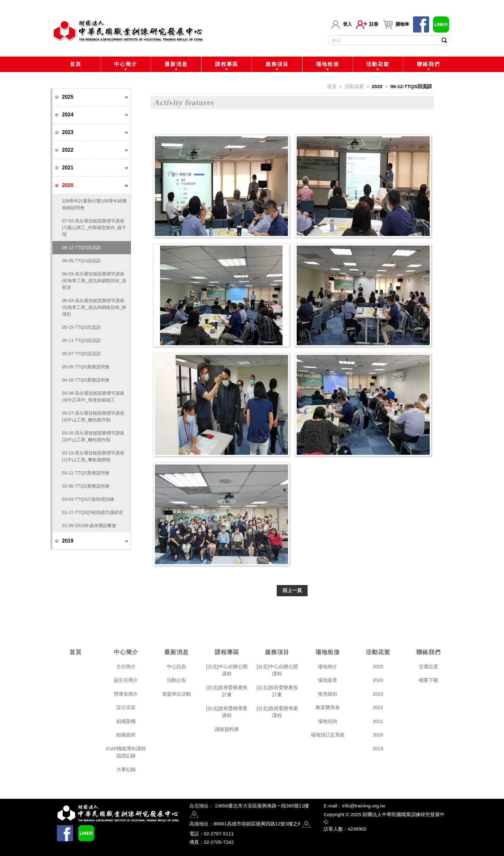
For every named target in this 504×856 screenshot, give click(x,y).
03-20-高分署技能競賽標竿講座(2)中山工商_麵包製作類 (93, 436)
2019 (378, 748)
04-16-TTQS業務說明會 (86, 380)
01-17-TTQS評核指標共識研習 (93, 512)
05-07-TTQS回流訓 (81, 354)
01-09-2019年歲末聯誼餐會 (89, 526)
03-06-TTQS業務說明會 (86, 486)
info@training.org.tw (364, 806)
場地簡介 (328, 667)
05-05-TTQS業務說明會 (86, 367)
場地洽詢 (328, 721)
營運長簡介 (126, 694)
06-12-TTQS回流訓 (81, 248)
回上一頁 (292, 590)
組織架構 (126, 721)
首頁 (76, 64)
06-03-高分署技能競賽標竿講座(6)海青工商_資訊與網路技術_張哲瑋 (94, 281)
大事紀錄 (126, 769)
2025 (378, 667)
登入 (341, 24)
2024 (378, 680)
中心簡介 (126, 64)
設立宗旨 (126, 707)
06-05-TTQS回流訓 (81, 261)
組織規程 (126, 735)
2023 (378, 694)
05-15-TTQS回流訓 (81, 327)
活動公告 (176, 680)
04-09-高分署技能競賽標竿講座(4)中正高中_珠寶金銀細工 (93, 396)
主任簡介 (126, 667)
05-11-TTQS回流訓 (81, 340)
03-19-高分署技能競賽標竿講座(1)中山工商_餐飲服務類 (93, 456)
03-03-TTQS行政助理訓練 (88, 499)
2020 (377, 86)
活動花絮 (378, 64)
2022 (378, 707)
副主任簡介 (126, 680)
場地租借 (328, 64)
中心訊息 (176, 667)
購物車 (396, 24)
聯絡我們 (428, 64)
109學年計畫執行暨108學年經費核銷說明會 (94, 204)
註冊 (367, 24)
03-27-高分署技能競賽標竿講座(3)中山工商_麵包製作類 (93, 416)
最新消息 (176, 64)
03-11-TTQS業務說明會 (86, 473)
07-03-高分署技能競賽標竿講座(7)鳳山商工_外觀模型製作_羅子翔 (94, 228)
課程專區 (227, 64)
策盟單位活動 (176, 694)
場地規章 (328, 680)
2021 (378, 721)
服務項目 (277, 64)
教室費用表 (328, 707)
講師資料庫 (227, 729)
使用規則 (328, 694)
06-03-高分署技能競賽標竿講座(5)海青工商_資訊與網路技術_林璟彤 (94, 307)
